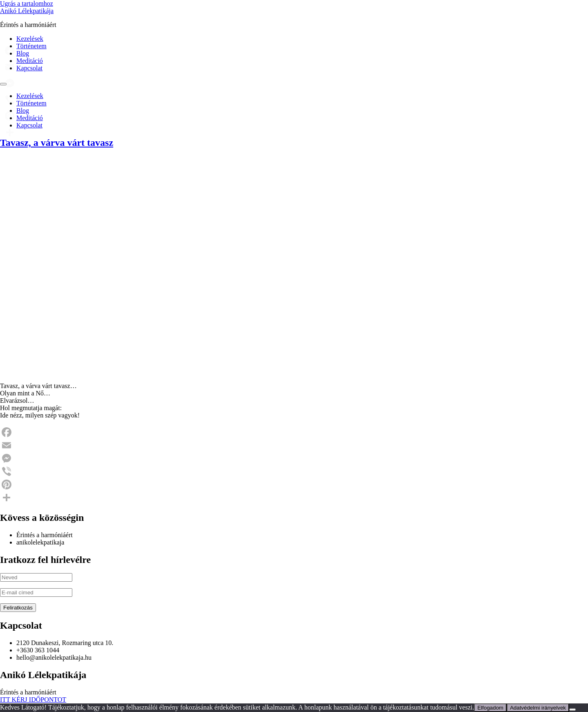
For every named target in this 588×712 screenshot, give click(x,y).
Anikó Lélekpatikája (27, 11)
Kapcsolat (29, 68)
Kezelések (30, 39)
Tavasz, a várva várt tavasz (57, 143)
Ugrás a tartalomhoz (27, 3)
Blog (23, 53)
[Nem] (572, 710)
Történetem (31, 46)
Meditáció (30, 61)
